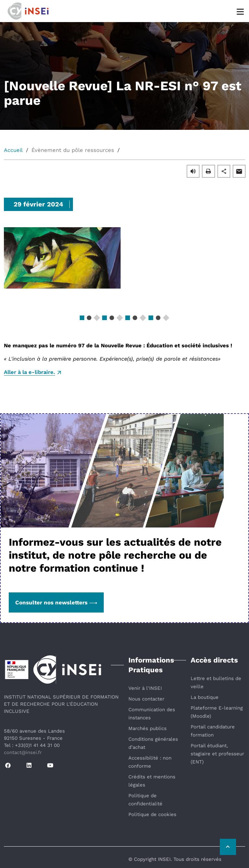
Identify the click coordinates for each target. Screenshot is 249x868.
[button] (193, 171)
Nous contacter (146, 699)
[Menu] (241, 11)
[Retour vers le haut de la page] (228, 847)
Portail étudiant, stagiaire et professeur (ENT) (217, 754)
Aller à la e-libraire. (30, 372)
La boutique (205, 697)
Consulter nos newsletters (56, 602)
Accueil (13, 150)
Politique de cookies (152, 814)
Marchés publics (148, 728)
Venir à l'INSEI (145, 688)
